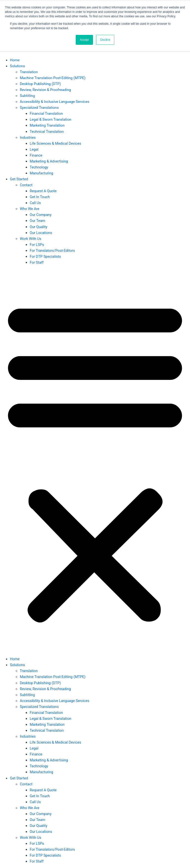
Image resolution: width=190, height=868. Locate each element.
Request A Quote (43, 191)
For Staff (37, 262)
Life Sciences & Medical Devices (55, 143)
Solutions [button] (17, 66)
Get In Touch (40, 197)
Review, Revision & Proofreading (45, 90)
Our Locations (41, 233)
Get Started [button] (19, 179)
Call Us (35, 203)
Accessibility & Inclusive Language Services (55, 102)
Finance (36, 155)
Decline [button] (105, 40)
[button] (95, 461)
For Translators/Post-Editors (52, 251)
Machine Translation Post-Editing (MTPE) (53, 78)
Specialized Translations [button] (39, 108)
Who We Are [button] (30, 209)
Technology (39, 167)
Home (15, 60)
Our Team (37, 221)
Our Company (41, 215)
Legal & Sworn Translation (50, 119)
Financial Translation (46, 114)
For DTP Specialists (45, 257)
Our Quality (38, 227)
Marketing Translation (47, 125)
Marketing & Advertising (49, 161)
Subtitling (27, 96)
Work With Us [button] (31, 239)
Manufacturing (41, 173)
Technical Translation (47, 132)
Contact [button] (26, 185)
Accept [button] (84, 40)
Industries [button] (28, 138)
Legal (34, 149)
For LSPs (37, 245)
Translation (29, 72)
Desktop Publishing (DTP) (40, 84)
